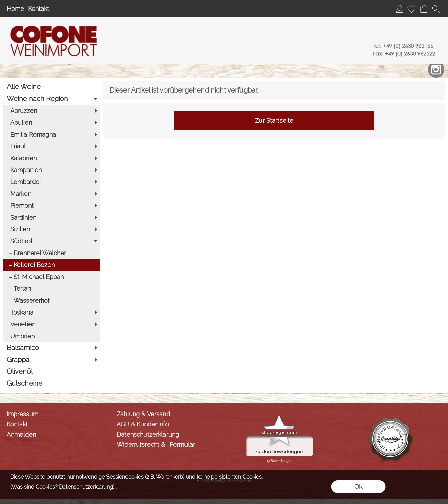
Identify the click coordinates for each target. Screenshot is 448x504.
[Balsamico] (52, 348)
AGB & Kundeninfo (143, 424)
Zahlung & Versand (143, 414)
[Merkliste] (411, 9)
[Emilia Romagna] (52, 134)
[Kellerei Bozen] (52, 265)
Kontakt (39, 9)
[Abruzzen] (52, 111)
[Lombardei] (52, 182)
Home (15, 9)
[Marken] (52, 194)
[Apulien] (52, 123)
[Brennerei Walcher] (52, 253)
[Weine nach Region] (52, 99)
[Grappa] (52, 360)
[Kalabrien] (52, 158)
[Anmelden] (399, 9)
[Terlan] (52, 289)
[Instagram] (436, 69)
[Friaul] (52, 146)
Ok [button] (358, 487)
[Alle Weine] (52, 87)
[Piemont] (52, 206)
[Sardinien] (52, 217)
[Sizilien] (52, 229)
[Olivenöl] (52, 372)
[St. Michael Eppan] (52, 277)
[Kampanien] (52, 170)
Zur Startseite (274, 120)
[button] (436, 9)
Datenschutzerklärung (148, 434)
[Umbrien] (52, 336)
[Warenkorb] (424, 9)
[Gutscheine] (52, 384)
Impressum (23, 414)
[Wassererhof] (52, 300)
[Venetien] (52, 324)
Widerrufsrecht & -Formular (156, 445)
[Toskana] (52, 312)
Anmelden (21, 434)
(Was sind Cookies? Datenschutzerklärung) (62, 487)
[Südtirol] (52, 241)
